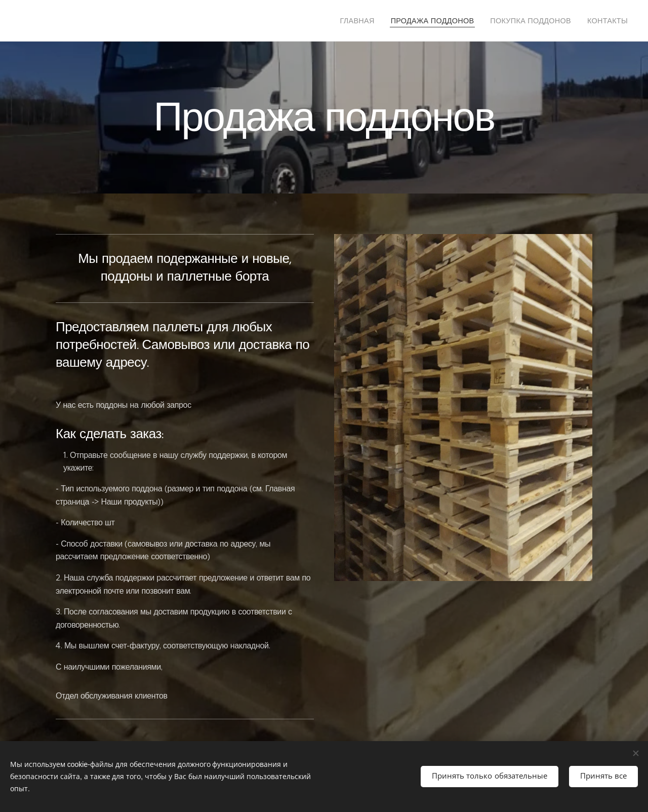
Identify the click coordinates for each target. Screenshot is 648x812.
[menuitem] (380, 21)
